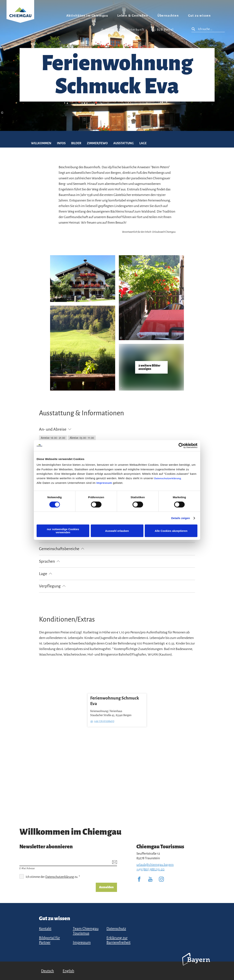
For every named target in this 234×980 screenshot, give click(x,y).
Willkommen (41, 143)
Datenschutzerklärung (168, 478)
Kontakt (45, 928)
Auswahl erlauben (117, 531)
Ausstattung (124, 143)
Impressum (104, 483)
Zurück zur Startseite (20, 16)
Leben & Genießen (133, 16)
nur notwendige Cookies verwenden (63, 531)
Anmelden (106, 887)
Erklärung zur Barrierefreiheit (118, 940)
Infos (61, 143)
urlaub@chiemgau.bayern (155, 865)
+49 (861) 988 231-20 (150, 869)
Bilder (76, 143)
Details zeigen (180, 518)
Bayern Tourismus (196, 964)
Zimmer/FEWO (97, 143)
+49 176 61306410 (104, 721)
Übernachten (168, 16)
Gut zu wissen (200, 16)
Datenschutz (116, 928)
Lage (143, 143)
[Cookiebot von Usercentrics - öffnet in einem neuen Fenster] (181, 446)
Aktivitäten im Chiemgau (87, 16)
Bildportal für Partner (49, 940)
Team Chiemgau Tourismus (86, 931)
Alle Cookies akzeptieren (171, 531)
